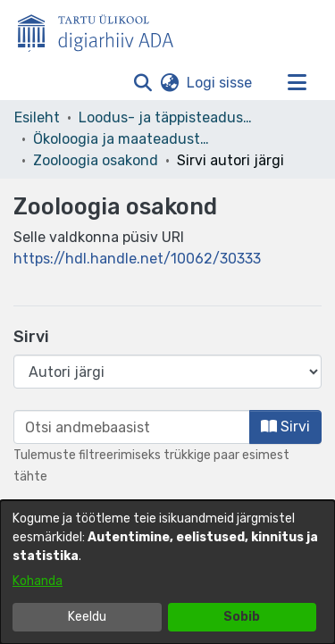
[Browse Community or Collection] (167, 372)
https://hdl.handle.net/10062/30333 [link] (137, 259)
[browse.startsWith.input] (132, 427)
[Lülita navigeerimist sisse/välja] (297, 83)
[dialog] (167, 572)
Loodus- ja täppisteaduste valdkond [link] (168, 117)
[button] (142, 83)
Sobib (242, 617)
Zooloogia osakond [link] (96, 160)
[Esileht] (103, 29)
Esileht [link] (37, 117)
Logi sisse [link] (220, 83)
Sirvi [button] (285, 427)
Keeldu (87, 617)
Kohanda (38, 581)
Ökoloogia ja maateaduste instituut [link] (122, 139)
